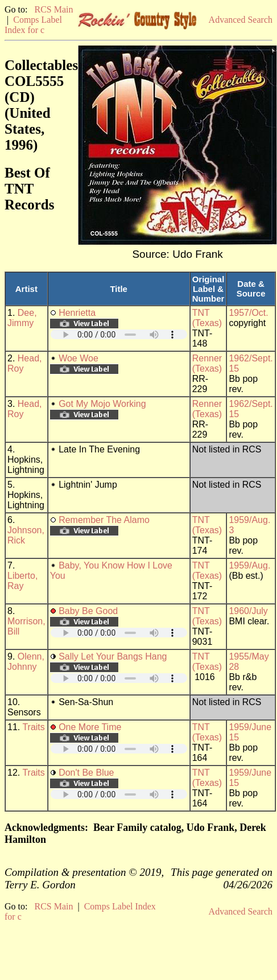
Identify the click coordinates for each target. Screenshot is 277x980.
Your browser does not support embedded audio (119, 334)
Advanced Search (241, 20)
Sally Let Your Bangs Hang (113, 656)
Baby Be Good (88, 611)
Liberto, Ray (22, 581)
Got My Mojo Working (102, 404)
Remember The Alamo (104, 520)
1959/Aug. (249, 565)
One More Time (90, 727)
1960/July (248, 611)
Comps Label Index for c (33, 25)
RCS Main (53, 9)
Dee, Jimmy (22, 318)
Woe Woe (78, 358)
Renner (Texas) (207, 363)
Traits (33, 727)
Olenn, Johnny (26, 662)
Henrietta (77, 313)
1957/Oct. (248, 313)
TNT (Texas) (207, 318)
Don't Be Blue (86, 773)
